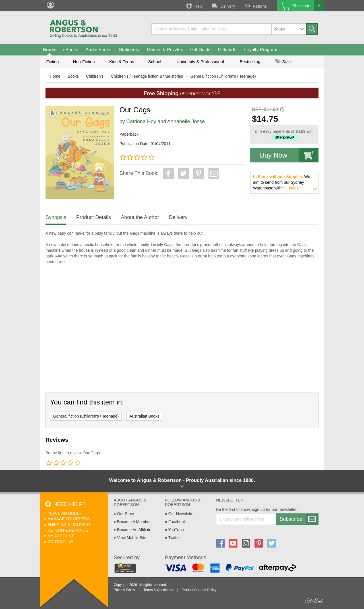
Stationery (129, 50)
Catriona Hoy (141, 121)
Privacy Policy (124, 590)
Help (194, 6)
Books (50, 50)
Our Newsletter (182, 514)
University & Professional (200, 62)
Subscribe (299, 519)
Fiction (52, 62)
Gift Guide (200, 50)
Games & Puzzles (165, 50)
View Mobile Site (132, 538)
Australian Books (144, 416)
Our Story (126, 514)
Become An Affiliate (134, 530)
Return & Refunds (68, 530)
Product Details (94, 217)
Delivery (223, 6)
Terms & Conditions (158, 590)
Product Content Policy (199, 590)
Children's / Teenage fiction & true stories (147, 76)
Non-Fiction (84, 62)
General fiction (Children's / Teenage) (223, 76)
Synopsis (56, 217)
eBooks (70, 50)
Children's (95, 76)
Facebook (177, 522)
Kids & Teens (122, 62)
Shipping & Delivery (69, 525)
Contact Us (60, 542)
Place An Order (65, 513)
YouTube (176, 530)
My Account (61, 536)
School (155, 62)
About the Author (140, 217)
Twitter (174, 538)
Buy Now (289, 155)
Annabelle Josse (186, 121)
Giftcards (227, 50)
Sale (283, 62)
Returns (255, 6)
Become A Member (134, 522)
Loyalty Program (261, 50)
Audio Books (98, 50)
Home (55, 76)
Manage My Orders (69, 519)
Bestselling (250, 62)
